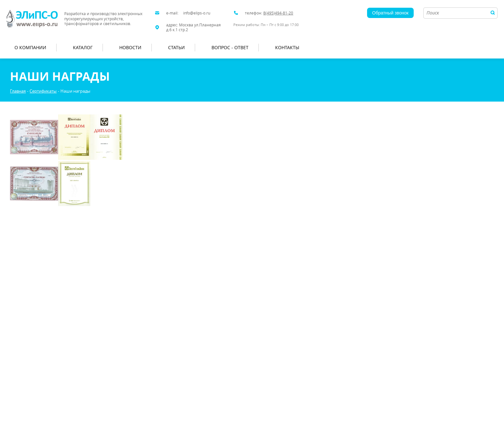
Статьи (176, 48)
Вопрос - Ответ (230, 48)
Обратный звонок (390, 13)
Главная (18, 91)
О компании (30, 48)
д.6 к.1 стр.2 (177, 30)
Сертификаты (43, 91)
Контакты (287, 48)
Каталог (83, 48)
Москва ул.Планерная (200, 25)
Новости (130, 48)
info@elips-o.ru (197, 13)
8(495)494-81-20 (278, 13)
